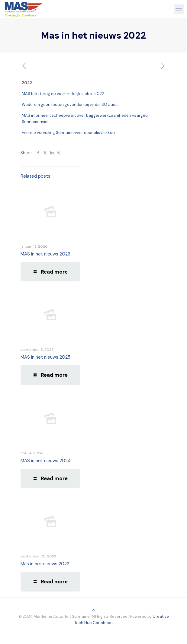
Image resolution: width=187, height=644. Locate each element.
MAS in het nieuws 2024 (46, 461)
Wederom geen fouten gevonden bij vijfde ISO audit (70, 105)
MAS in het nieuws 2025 (45, 357)
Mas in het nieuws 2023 (45, 564)
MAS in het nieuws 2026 (45, 254)
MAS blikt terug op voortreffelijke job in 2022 (63, 94)
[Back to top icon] (93, 610)
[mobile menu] (179, 9)
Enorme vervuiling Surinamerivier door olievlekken (68, 133)
